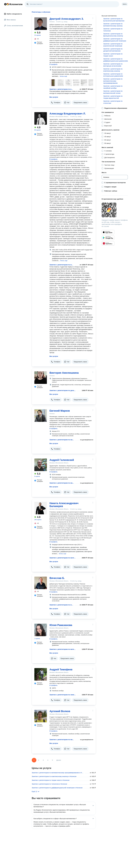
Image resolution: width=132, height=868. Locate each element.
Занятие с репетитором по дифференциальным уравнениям (115, 60)
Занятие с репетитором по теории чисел (113, 55)
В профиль (53, 64)
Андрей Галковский (62, 460)
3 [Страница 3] (43, 760)
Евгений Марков (60, 411)
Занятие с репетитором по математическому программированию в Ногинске (58, 773)
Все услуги (54, 97)
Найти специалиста (13, 14)
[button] (63, 76)
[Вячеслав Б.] (41, 583)
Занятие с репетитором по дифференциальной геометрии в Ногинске (57, 788)
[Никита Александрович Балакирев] (41, 508)
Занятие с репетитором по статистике (113, 102)
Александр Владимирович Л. (68, 114)
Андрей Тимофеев (61, 669)
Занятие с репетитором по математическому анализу (62, 265)
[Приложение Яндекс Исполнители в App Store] (108, 232)
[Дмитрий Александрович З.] (41, 24)
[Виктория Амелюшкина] (41, 378)
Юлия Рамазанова (61, 625)
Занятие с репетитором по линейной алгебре (63, 695)
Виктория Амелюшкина (64, 373)
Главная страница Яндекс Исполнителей (13, 4)
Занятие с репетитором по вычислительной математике (62, 89)
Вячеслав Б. (57, 578)
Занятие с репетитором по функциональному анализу (113, 35)
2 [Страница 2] (39, 760)
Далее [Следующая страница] (59, 760)
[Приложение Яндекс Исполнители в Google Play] (108, 238)
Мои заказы (10, 20)
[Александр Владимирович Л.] (41, 118)
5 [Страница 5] (52, 760)
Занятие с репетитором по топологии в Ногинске (49, 784)
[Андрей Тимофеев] (41, 674)
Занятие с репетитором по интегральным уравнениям (113, 75)
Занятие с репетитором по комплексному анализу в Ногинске (54, 776)
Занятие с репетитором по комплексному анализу (113, 70)
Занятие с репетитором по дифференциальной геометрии (115, 40)
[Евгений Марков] (41, 416)
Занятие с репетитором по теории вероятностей (113, 97)
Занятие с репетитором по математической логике (113, 92)
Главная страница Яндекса (5, 4)
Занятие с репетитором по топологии (113, 30)
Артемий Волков (60, 711)
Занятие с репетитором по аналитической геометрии (113, 45)
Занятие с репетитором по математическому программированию (113, 81)
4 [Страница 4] (48, 760)
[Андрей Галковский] (41, 465)
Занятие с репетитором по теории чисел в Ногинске (51, 780)
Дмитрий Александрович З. (67, 19)
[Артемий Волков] (41, 716)
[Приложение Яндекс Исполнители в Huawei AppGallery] (108, 243)
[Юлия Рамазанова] (41, 630)
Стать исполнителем (14, 26)
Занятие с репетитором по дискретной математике (63, 390)
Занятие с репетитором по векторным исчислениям (113, 65)
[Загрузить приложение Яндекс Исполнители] (115, 210)
